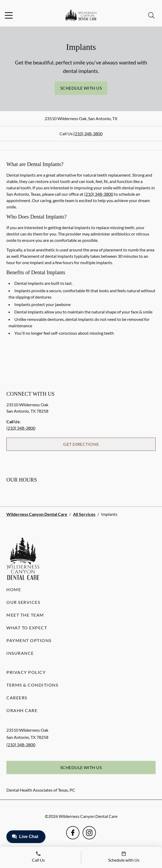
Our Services (23, 602)
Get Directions (81, 444)
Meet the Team (25, 615)
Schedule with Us (81, 88)
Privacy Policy (26, 672)
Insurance (20, 653)
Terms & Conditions (32, 685)
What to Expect (27, 628)
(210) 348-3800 (88, 134)
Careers (17, 698)
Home (14, 589)
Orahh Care (22, 710)
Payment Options (29, 640)
